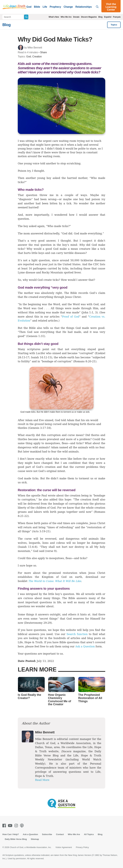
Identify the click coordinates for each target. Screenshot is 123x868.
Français (117, 17)
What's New (54, 17)
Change (68, 7)
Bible (37, 7)
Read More (42, 780)
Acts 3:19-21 (41, 531)
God (29, 7)
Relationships (84, 7)
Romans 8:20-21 (85, 361)
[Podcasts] (23, 826)
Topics (114, 25)
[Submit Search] (26, 17)
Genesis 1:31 (36, 336)
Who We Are (66, 17)
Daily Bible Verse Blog (16, 839)
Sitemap (35, 839)
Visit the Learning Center (111, 7)
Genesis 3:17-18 (40, 428)
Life (45, 7)
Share (43, 52)
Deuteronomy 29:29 (38, 623)
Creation (37, 57)
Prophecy (55, 7)
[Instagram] (17, 826)
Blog (100, 17)
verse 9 (51, 551)
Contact (60, 834)
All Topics (89, 834)
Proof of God (71, 317)
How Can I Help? (11, 834)
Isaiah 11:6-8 (27, 547)
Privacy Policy (82, 847)
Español (108, 17)
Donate (76, 17)
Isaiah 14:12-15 (41, 357)
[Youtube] (11, 826)
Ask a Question (85, 646)
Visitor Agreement (64, 847)
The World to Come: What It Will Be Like (55, 581)
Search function (77, 634)
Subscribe (47, 834)
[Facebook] (5, 826)
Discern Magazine (89, 17)
